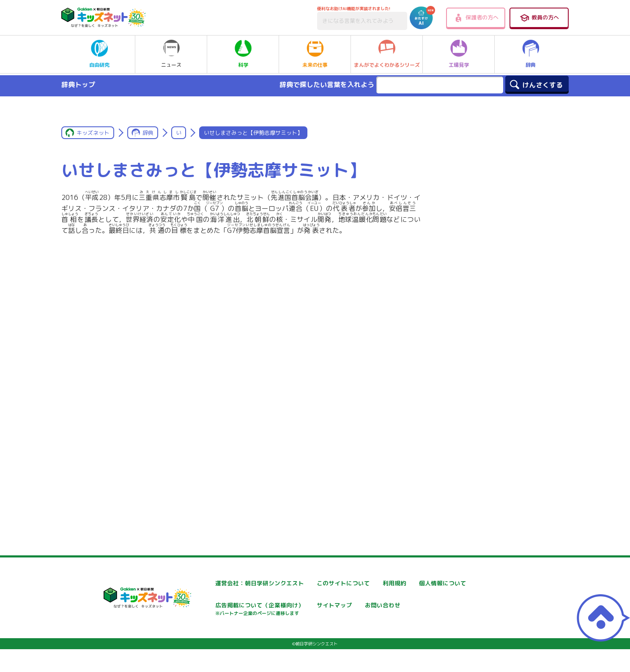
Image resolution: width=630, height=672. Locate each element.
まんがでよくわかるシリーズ (387, 54)
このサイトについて (317, 583)
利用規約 (403, 583)
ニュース (171, 54)
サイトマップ (409, 605)
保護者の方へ (476, 18)
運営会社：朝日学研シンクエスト (233, 583)
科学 (243, 54)
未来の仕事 (315, 54)
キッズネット (93, 133)
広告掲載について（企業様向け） (334, 610)
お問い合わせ (206, 635)
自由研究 (99, 54)
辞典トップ (78, 85)
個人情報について (212, 605)
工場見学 (459, 54)
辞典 (531, 54)
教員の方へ (539, 18)
